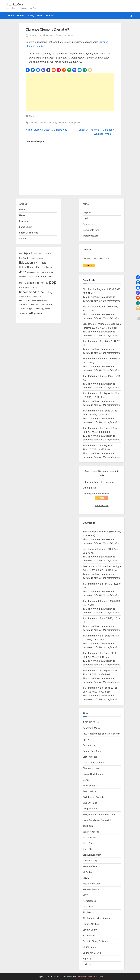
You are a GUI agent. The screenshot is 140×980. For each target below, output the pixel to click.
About (11, 16)
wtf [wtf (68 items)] (31, 313)
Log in (86, 218)
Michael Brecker (91, 889)
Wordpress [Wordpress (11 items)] (23, 314)
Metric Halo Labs (92, 884)
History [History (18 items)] (22, 267)
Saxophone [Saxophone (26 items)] (25, 297)
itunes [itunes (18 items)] (49, 267)
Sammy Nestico (91, 924)
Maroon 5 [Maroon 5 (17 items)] (23, 277)
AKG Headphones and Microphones (102, 734)
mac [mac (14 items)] (38, 272)
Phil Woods (89, 912)
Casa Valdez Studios (94, 763)
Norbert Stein (90, 901)
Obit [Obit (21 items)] (21, 283)
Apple (86, 740)
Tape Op (87, 959)
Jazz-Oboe (88, 849)
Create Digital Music (93, 774)
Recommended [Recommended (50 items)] (29, 292)
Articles (49, 16)
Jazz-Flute (88, 843)
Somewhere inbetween (97, 494)
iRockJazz (88, 826)
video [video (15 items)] (48, 309)
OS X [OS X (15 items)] (37, 283)
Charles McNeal (91, 768)
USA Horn (88, 964)
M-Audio (87, 872)
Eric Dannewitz (91, 786)
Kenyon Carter (90, 866)
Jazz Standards (91, 832)
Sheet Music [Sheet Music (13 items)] (38, 297)
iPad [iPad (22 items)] (38, 267)
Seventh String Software (95, 941)
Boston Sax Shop (92, 751)
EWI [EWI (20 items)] (36, 263)
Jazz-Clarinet (90, 838)
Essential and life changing (99, 482)
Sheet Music (26, 227)
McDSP (87, 878)
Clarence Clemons (38, 123)
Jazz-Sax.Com (15, 4)
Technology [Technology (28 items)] (26, 308)
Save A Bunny (90, 930)
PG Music (88, 907)
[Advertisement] (70, 92)
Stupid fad (91, 488)
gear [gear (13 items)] (49, 263)
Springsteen (75, 123)
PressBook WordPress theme (91, 976)
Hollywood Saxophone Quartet (99, 814)
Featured (24, 210)
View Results (102, 506)
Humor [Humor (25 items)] (31, 267)
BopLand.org (90, 745)
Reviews (23, 221)
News (32, 116)
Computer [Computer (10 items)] (39, 258)
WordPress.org (91, 236)
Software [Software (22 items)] (24, 304)
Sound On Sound (92, 953)
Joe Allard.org (90, 861)
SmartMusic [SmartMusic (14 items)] (42, 301)
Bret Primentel (90, 757)
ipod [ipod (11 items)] (43, 267)
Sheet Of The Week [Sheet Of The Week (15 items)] (27, 301)
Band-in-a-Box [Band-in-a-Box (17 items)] (45, 254)
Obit (50, 123)
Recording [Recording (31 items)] (47, 292)
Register (87, 213)
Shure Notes (89, 947)
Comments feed (91, 230)
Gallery (30, 16)
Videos (23, 238)
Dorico (86, 780)
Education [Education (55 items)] (26, 262)
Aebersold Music (92, 728)
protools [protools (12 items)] (34, 288)
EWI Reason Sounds (93, 797)
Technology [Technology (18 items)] (39, 309)
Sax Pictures (89, 936)
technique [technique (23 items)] (47, 304)
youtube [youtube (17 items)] (38, 314)
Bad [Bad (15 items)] (36, 254)
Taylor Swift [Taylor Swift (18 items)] (35, 304)
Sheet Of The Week (29, 233)
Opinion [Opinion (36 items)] (29, 283)
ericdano (50, 35)
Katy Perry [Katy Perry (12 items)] (31, 272)
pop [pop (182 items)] (53, 282)
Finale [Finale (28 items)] (43, 263)
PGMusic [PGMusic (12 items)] (44, 283)
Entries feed (89, 224)
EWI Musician (90, 791)
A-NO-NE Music (91, 722)
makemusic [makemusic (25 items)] (47, 272)
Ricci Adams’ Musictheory (96, 918)
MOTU (86, 895)
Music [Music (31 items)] (51, 276)
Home (20, 16)
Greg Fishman (90, 809)
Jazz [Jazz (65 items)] (23, 272)
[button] (28, 70)
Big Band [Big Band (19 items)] (23, 258)
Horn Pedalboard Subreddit (97, 820)
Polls (40, 16)
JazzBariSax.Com (92, 855)
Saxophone (63, 123)
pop (54, 123)
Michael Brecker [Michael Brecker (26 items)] (38, 277)
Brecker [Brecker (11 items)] (32, 258)
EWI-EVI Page (90, 803)
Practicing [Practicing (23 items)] (24, 288)
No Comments (66, 35)
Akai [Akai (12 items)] (21, 254)
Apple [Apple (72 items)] (28, 253)
